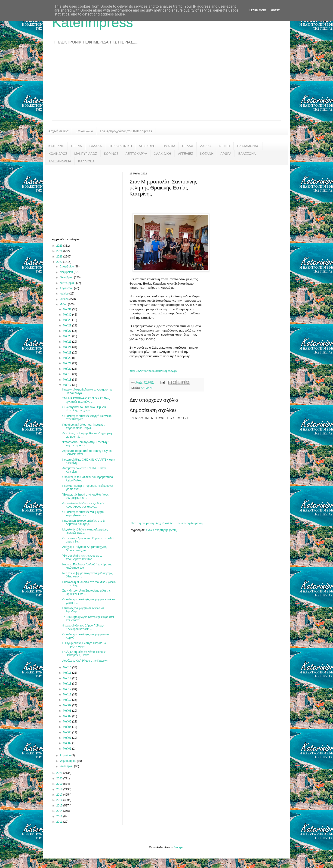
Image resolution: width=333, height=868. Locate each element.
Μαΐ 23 (68, 353)
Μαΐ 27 (68, 331)
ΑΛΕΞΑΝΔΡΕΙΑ (60, 161)
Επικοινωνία (84, 131)
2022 (60, 262)
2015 (60, 806)
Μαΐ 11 (68, 694)
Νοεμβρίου (67, 272)
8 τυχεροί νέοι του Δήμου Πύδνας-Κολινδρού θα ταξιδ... (83, 627)
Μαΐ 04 (68, 732)
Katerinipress (92, 22)
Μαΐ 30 (68, 315)
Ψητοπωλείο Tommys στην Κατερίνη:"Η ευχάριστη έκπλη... (86, 444)
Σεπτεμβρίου (68, 283)
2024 (60, 251)
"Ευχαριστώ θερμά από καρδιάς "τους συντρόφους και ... (85, 496)
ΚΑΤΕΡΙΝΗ (56, 146)
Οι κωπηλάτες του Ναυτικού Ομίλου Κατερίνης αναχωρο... (84, 409)
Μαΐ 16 (68, 667)
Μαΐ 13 (68, 684)
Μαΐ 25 (68, 342)
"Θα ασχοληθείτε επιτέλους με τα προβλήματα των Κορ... (82, 557)
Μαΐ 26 (68, 336)
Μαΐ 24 (68, 347)
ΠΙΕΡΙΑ (77, 146)
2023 (60, 257)
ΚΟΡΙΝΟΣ (111, 154)
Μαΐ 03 (68, 738)
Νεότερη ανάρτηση (142, 523)
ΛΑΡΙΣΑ (206, 146)
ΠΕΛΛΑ (188, 146)
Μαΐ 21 (68, 363)
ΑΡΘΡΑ (226, 154)
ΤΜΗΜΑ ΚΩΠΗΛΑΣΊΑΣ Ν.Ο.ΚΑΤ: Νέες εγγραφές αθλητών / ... (86, 400)
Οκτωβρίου (67, 277)
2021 (60, 773)
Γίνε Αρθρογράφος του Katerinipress (126, 131)
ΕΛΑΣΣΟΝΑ (247, 154)
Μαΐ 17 (68, 385)
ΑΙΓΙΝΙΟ (224, 146)
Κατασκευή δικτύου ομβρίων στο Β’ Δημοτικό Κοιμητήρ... (84, 522)
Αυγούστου (67, 288)
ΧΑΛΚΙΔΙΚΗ (163, 154)
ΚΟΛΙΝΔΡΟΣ (58, 154)
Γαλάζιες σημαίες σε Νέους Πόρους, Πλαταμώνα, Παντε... (84, 654)
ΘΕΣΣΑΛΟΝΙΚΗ (120, 146)
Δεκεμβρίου (67, 267)
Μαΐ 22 (68, 358)
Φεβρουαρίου (68, 761)
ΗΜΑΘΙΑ (169, 146)
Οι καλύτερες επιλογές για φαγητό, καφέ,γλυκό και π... (83, 514)
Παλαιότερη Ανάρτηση (189, 523)
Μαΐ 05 (68, 727)
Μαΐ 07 (68, 716)
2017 (60, 795)
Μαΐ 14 (68, 678)
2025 (60, 246)
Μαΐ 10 (68, 700)
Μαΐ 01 (68, 749)
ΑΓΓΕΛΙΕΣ (186, 154)
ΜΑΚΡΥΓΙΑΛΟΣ (86, 154)
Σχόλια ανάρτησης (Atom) (162, 530)
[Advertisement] (166, 86)
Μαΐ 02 (68, 743)
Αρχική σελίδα (58, 131)
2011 (60, 822)
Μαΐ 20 (68, 369)
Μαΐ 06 (68, 722)
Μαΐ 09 (68, 705)
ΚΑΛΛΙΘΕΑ (86, 161)
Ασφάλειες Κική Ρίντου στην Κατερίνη (85, 661)
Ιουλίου (65, 294)
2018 (60, 789)
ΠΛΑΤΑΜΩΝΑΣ (248, 146)
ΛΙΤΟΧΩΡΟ (147, 146)
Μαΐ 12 (68, 689)
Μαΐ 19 (68, 374)
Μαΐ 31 (68, 309)
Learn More (258, 10)
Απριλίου (66, 755)
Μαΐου (64, 304)
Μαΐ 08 (68, 711)
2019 (60, 784)
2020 (60, 778)
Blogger (178, 847)
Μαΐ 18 (68, 380)
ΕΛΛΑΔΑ (95, 146)
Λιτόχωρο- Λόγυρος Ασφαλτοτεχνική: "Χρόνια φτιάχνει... (85, 549)
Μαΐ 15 (68, 673)
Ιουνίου (65, 299)
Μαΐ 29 (68, 320)
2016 (60, 800)
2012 (60, 816)
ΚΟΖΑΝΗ (207, 154)
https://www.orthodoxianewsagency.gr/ (153, 371)
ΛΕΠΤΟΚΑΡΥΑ (136, 154)
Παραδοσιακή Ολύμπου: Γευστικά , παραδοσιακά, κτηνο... (84, 426)
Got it (275, 10)
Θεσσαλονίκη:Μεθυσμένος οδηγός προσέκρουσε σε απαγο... (83, 505)
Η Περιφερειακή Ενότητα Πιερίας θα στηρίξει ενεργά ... (84, 645)
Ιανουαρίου (67, 766)
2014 (60, 811)
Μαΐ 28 (68, 325)
